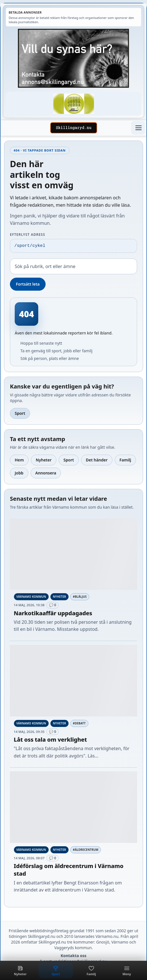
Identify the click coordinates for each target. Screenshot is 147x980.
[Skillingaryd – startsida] (74, 128)
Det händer (97, 460)
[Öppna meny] (138, 128)
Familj (125, 460)
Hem (19, 460)
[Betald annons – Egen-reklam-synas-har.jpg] (73, 58)
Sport (20, 413)
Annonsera (46, 473)
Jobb (19, 473)
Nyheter (44, 460)
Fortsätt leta (28, 284)
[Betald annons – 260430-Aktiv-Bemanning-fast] (73, 104)
